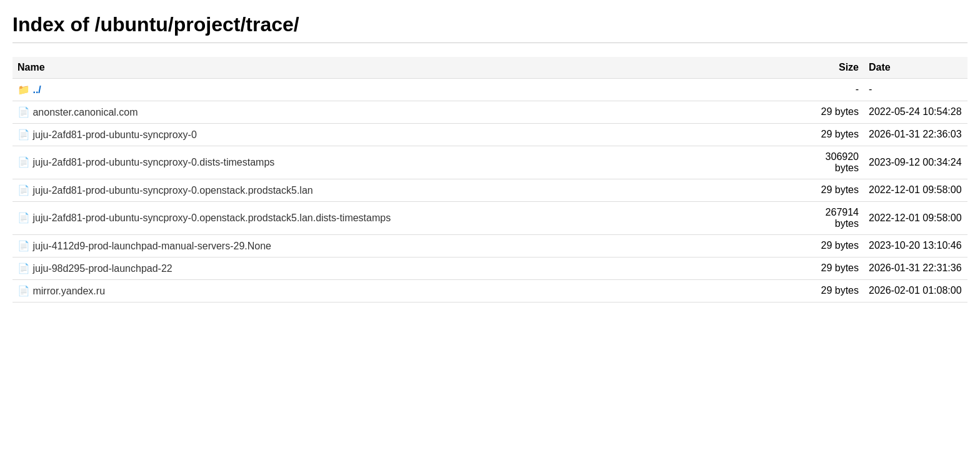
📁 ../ (29, 90)
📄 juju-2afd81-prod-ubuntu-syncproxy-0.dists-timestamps (146, 162)
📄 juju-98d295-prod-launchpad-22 (95, 268)
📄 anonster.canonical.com (78, 112)
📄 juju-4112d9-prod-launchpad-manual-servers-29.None (144, 246)
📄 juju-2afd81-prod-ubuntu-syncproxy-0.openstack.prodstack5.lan (165, 190)
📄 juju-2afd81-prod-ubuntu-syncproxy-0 (107, 135)
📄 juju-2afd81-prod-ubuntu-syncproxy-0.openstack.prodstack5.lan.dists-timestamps (204, 218)
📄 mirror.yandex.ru (61, 291)
